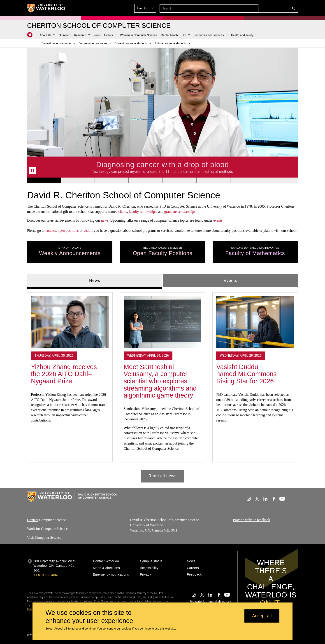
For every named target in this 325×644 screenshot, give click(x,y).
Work (31, 529)
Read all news (163, 476)
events (218, 220)
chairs (123, 212)
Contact (33, 520)
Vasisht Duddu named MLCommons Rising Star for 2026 (246, 374)
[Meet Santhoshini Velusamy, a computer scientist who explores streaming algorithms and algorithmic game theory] (163, 322)
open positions (68, 231)
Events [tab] (230, 281)
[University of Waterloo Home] (46, 8)
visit (87, 231)
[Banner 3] (111, 180)
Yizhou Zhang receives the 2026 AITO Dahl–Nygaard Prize (64, 374)
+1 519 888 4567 (46, 575)
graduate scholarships (180, 212)
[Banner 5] (179, 180)
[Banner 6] (213, 180)
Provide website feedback (251, 520)
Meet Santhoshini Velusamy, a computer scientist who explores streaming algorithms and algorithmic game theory (160, 381)
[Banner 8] (281, 180)
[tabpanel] (162, 385)
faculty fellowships (143, 212)
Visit (30, 537)
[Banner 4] (145, 180)
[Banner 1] (44, 180)
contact (51, 231)
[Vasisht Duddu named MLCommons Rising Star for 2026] (255, 322)
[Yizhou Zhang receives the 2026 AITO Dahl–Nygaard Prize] (70, 322)
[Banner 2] (78, 180)
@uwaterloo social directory (210, 602)
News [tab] (95, 281)
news (105, 220)
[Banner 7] (247, 180)
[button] (261, 8)
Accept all (262, 616)
